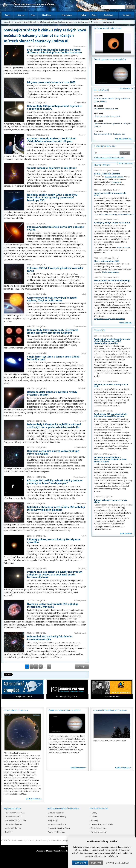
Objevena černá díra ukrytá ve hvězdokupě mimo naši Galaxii (53, 452)
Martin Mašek (46, 79)
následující (81, 667)
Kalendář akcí (101, 90)
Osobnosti (83, 135)
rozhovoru (116, 182)
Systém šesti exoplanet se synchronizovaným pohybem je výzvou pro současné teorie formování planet (55, 574)
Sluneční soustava (80, 46)
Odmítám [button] (96, 863)
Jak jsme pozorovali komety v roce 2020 (51, 82)
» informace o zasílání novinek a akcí (109, 157)
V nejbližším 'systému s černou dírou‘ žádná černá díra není (53, 358)
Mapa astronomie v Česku (59, 828)
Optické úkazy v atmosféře (102, 824)
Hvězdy (84, 294)
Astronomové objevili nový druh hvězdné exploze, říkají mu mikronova (52, 299)
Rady (94, 15)
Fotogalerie (67, 15)
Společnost (109, 15)
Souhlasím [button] (80, 863)
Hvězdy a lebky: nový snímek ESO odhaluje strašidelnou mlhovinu (53, 605)
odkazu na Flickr (123, 247)
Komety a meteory (98, 832)
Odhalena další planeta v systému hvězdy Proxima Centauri (52, 393)
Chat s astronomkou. (111, 272)
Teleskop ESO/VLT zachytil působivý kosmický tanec (55, 269)
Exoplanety (82, 164)
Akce (33, 15)
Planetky (95, 820)
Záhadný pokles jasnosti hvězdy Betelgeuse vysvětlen (54, 541)
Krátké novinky (102, 165)
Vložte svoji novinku (126, 163)
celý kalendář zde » (123, 139)
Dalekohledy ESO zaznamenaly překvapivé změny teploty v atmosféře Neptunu (53, 331)
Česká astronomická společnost (21, 840)
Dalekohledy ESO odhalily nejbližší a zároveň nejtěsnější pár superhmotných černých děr (54, 426)
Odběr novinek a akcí (105, 146)
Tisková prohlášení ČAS (15, 813)
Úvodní (7, 22)
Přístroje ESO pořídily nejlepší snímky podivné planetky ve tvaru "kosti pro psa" (55, 482)
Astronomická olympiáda (16, 820)
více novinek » (126, 323)
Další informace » (34, 799)
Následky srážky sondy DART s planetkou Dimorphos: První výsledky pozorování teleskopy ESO (52, 197)
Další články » (126, 533)
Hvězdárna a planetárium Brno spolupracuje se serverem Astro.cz (63, 840)
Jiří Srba (43, 46)
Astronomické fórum (56, 832)
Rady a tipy (53, 820)
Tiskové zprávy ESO (13, 824)
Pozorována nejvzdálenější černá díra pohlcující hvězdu (56, 228)
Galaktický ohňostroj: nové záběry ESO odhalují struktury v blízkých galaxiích (56, 508)
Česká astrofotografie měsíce (110, 60)
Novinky (21, 15)
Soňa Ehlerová (113, 258)
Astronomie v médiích (57, 824)
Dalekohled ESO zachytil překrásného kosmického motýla (50, 638)
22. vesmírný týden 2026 (16, 710)
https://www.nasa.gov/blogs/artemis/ (109, 319)
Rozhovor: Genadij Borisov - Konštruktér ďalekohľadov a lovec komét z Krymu (52, 140)
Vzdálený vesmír (80, 102)
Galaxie (94, 817)
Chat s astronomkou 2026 (106, 261)
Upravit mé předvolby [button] (118, 863)
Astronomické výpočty (57, 817)
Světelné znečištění (56, 813)
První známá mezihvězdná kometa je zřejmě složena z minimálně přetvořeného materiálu (54, 51)
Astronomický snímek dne (108, 28)
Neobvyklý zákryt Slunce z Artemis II (112, 223)
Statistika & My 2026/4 (114, 176)
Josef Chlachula (113, 171)
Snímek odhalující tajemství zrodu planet (52, 168)
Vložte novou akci (127, 88)
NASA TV (9, 832)
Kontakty (127, 15)
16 (49, 667)
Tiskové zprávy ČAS (13, 817)
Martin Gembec (113, 190)
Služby (83, 15)
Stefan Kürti (45, 135)
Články (7, 15)
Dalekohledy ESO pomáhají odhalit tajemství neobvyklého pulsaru (54, 107)
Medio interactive (54, 851)
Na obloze (47, 15)
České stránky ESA (13, 828)
